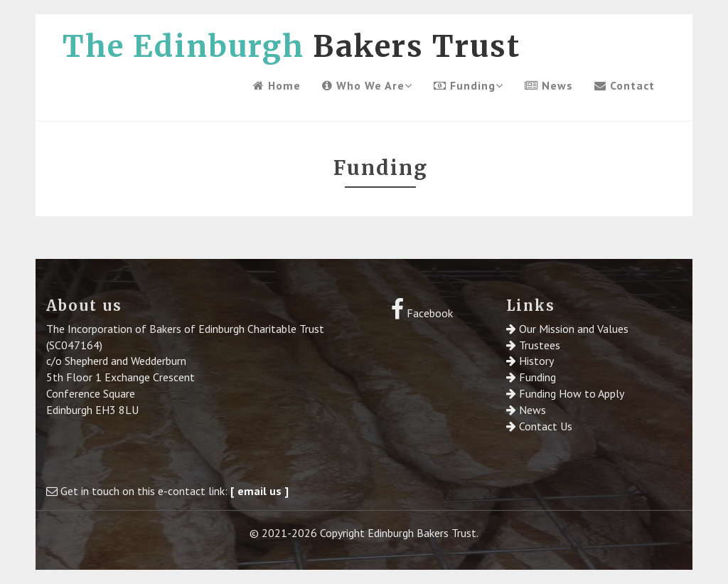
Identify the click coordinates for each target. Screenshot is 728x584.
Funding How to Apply (572, 393)
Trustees (540, 345)
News (549, 85)
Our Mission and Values (574, 329)
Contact (625, 85)
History (536, 361)
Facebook (422, 313)
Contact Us (546, 426)
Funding (469, 85)
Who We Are (367, 85)
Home (277, 85)
